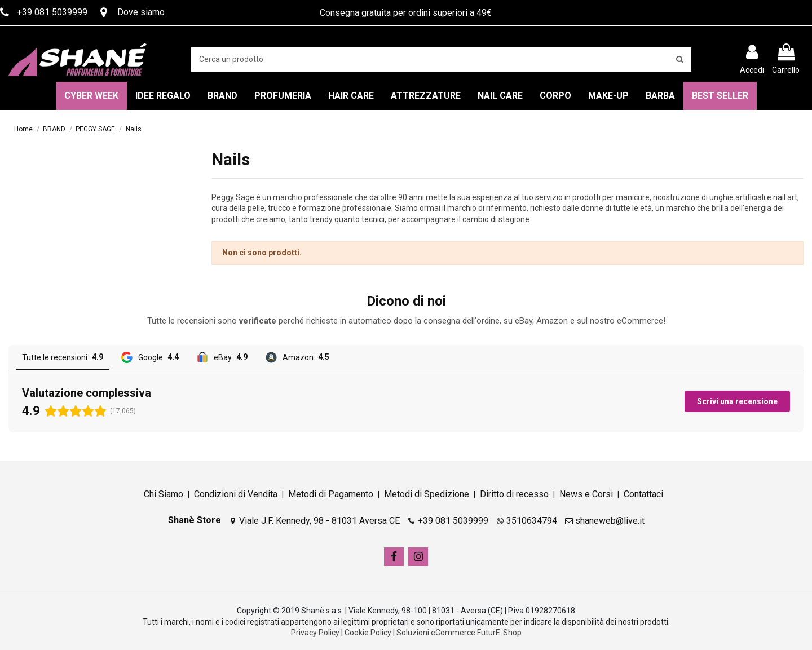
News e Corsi (586, 494)
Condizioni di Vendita (236, 494)
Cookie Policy (368, 633)
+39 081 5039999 (453, 521)
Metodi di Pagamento (331, 494)
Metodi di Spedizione (427, 494)
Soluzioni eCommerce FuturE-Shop (459, 633)
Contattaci (643, 494)
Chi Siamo (164, 494)
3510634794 (532, 521)
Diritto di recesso (514, 494)
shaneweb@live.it (610, 521)
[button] (9, 444)
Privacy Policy (315, 633)
